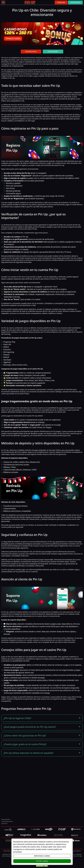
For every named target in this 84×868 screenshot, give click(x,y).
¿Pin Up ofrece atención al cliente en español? (28, 753)
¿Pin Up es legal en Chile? (17, 718)
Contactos (4, 823)
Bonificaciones (31, 51)
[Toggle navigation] (3, 2)
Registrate (61, 2)
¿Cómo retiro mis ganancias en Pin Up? (25, 735)
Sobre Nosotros (6, 819)
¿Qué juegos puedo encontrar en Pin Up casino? (30, 727)
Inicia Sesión (75, 2)
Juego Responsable (7, 821)
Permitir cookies (42, 861)
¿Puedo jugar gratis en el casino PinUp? (25, 744)
